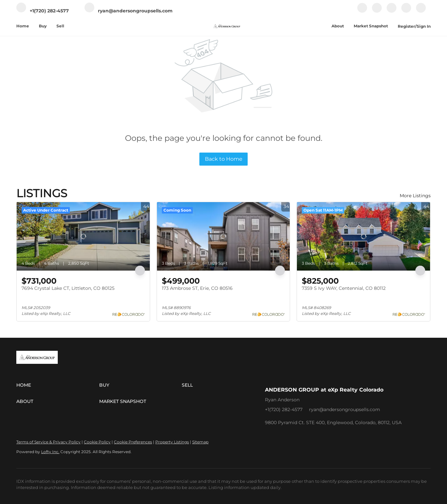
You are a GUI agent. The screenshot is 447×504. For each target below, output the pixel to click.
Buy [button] (43, 26)
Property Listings (172, 442)
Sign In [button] (424, 26)
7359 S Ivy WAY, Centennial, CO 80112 (344, 288)
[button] (58, 385)
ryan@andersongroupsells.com (345, 409)
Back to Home (224, 159)
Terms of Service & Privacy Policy (48, 442)
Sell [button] (60, 26)
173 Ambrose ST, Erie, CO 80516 (197, 288)
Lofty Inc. (50, 452)
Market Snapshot (371, 26)
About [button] (338, 26)
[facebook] (362, 11)
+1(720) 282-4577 (284, 409)
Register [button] (406, 26)
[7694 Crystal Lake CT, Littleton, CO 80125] (83, 236)
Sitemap (200, 442)
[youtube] (406, 11)
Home (23, 26)
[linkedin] (377, 11)
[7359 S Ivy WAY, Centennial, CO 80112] (363, 236)
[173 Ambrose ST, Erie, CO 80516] (223, 236)
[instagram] (392, 11)
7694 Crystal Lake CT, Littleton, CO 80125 (68, 288)
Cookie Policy (97, 442)
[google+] (421, 11)
